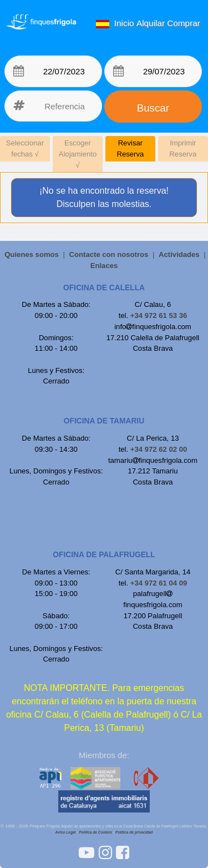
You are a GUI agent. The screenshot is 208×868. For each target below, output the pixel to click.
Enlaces (104, 266)
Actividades (179, 254)
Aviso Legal (66, 832)
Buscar (153, 108)
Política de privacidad (134, 832)
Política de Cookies (95, 832)
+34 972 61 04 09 (159, 583)
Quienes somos (32, 254)
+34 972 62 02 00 (159, 449)
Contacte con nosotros (109, 254)
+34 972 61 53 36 (159, 316)
